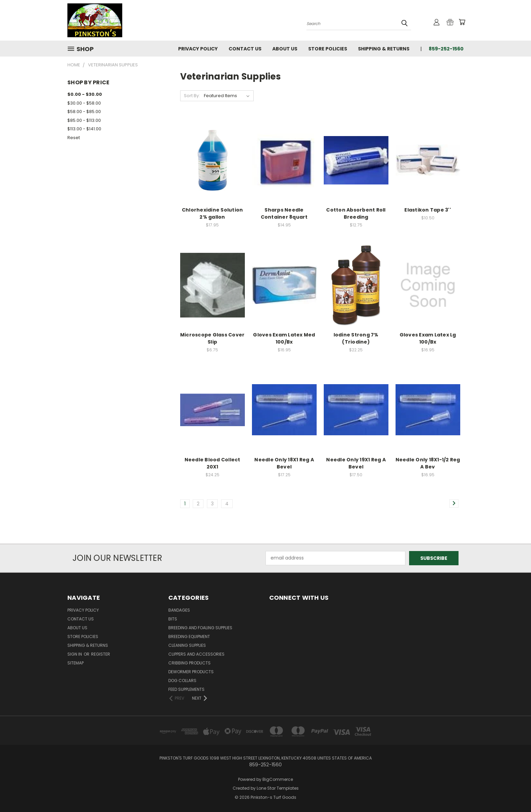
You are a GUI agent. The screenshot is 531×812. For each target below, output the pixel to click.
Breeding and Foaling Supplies (200, 628)
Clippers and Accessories (196, 654)
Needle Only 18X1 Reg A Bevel (284, 463)
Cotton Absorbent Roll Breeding (356, 213)
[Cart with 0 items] (462, 22)
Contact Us (245, 49)
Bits (173, 619)
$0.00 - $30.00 (85, 94)
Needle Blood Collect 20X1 (213, 463)
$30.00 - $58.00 (84, 103)
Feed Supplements (186, 689)
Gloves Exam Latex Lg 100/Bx (428, 338)
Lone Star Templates (278, 788)
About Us (285, 49)
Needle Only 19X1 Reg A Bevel (356, 463)
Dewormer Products (191, 672)
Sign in (75, 654)
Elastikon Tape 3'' (428, 210)
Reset (74, 138)
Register (101, 654)
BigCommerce (278, 779)
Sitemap (76, 663)
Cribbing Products (189, 663)
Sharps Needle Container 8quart (284, 213)
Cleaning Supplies (187, 645)
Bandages (179, 610)
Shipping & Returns (384, 49)
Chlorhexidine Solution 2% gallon (213, 213)
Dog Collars (182, 681)
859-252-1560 (446, 49)
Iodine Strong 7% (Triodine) (356, 338)
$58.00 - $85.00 (84, 112)
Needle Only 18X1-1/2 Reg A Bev (428, 463)
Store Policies (328, 49)
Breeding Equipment (189, 637)
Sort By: (192, 96)
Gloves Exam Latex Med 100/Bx (284, 338)
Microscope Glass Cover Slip (213, 338)
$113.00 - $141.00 (84, 129)
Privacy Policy (198, 49)
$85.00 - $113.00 (84, 120)
